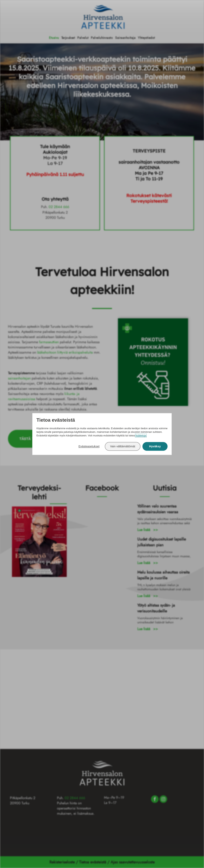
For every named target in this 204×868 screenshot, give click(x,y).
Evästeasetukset (89, 446)
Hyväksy (155, 446)
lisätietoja (141, 436)
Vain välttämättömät (123, 446)
